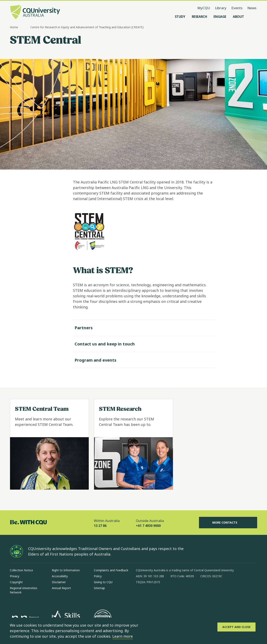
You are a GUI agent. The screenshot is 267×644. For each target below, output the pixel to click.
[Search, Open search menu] (253, 17)
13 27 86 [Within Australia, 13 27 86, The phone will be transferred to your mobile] (100, 526)
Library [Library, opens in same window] (221, 8)
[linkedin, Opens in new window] (162, 595)
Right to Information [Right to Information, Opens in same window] (66, 570)
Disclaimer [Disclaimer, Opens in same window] (59, 582)
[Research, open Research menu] (199, 17)
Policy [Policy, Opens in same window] (98, 576)
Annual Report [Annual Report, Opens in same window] (61, 588)
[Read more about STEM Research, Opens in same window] (133, 444)
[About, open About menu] (238, 17)
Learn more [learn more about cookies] (123, 636)
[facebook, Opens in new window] (140, 595)
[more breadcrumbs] (26, 27)
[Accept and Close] (236, 627)
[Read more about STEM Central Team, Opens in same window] (49, 444)
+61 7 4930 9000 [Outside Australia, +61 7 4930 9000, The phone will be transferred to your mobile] (148, 526)
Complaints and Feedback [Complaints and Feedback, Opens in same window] (111, 570)
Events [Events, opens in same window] (237, 8)
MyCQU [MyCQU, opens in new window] (204, 8)
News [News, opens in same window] (252, 8)
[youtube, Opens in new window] (183, 595)
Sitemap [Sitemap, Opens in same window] (99, 588)
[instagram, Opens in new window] (151, 595)
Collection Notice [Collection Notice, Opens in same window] (21, 570)
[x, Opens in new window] (172, 595)
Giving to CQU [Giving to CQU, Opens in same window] (103, 582)
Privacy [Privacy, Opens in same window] (15, 576)
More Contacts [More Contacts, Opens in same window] (228, 523)
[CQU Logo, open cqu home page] (35, 12)
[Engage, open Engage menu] (220, 17)
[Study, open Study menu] (180, 17)
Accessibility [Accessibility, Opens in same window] (60, 576)
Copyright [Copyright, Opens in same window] (16, 582)
